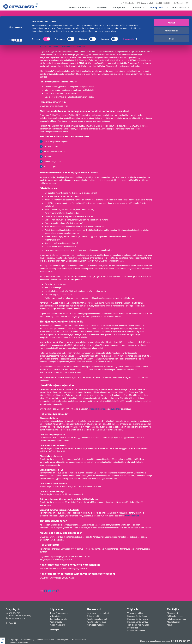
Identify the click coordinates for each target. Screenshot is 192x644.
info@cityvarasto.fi (15, 618)
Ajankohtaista (56, 622)
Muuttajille (173, 609)
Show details (129, 23)
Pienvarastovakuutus (96, 625)
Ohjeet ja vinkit (93, 616)
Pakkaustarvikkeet (175, 616)
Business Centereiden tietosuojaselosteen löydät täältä (63, 46)
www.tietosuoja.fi (132, 516)
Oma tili (11, 623)
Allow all (172, 6)
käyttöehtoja (115, 409)
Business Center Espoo (137, 616)
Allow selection (171, 14)
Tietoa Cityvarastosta (59, 613)
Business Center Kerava (138, 619)
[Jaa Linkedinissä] (54, 591)
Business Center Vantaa (138, 622)
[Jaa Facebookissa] (46, 591)
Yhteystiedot (55, 616)
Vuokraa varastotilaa (136, 631)
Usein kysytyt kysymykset (98, 613)
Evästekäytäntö (63, 640)
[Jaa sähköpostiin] (58, 591)
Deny (172, 22)
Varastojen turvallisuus (96, 622)
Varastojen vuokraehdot (97, 619)
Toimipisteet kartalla (59, 619)
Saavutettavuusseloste (19, 642)
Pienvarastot (94, 609)
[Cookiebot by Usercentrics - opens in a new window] (16, 24)
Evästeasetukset (79, 640)
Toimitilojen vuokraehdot (138, 625)
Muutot (170, 625)
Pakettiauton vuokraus (177, 619)
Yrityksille (133, 609)
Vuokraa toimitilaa (135, 613)
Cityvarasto (56, 609)
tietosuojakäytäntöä (97, 409)
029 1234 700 (13, 613)
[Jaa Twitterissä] (50, 591)
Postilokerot (133, 628)
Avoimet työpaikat (58, 625)
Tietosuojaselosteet (45, 640)
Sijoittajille (56, 630)
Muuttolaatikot (173, 622)
